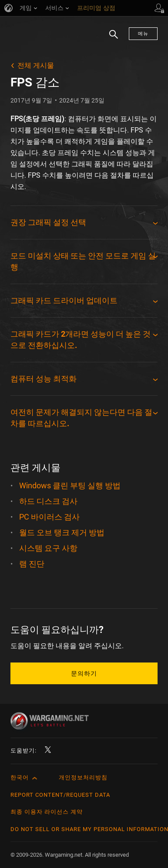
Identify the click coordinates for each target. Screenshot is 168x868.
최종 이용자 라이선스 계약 (47, 812)
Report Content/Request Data (60, 795)
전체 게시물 (36, 65)
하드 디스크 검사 (48, 501)
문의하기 (84, 673)
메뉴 (143, 34)
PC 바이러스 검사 (49, 517)
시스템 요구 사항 (48, 548)
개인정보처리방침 (83, 777)
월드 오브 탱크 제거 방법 (62, 532)
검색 (111, 39)
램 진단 (32, 564)
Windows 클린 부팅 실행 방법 (70, 485)
